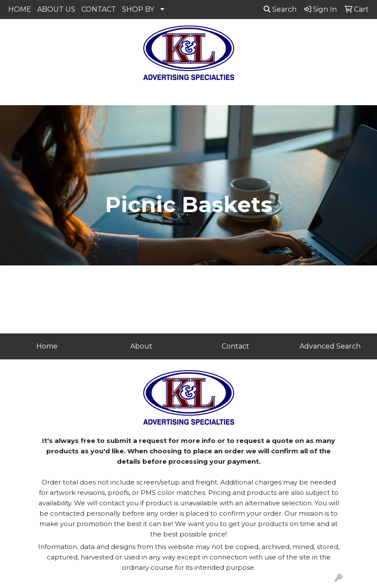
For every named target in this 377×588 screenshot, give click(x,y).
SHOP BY (138, 9)
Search (280, 9)
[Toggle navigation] (13, 96)
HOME (20, 9)
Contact (235, 346)
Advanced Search (330, 346)
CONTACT (99, 9)
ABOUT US (56, 9)
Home (47, 346)
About (141, 346)
